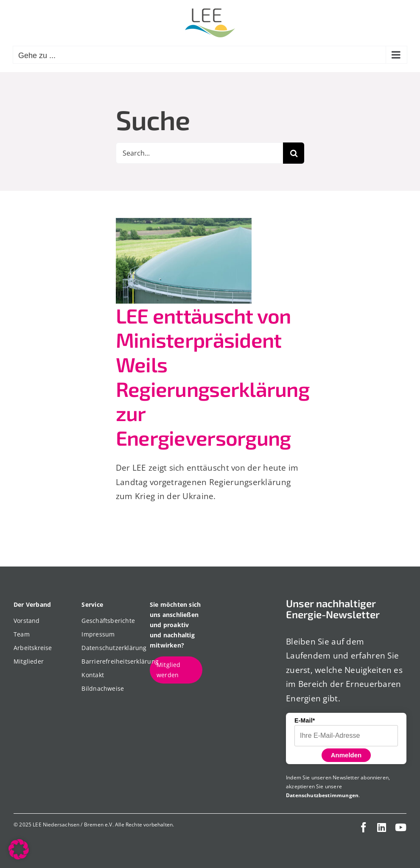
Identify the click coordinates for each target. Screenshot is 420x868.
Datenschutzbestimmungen (322, 795)
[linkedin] (382, 827)
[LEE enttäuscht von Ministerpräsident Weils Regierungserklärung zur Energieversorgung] (184, 261)
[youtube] (401, 827)
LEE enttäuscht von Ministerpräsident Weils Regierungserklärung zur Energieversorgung (213, 377)
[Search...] (200, 153)
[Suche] (294, 153)
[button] (19, 849)
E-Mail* (305, 720)
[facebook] (364, 827)
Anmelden (346, 755)
